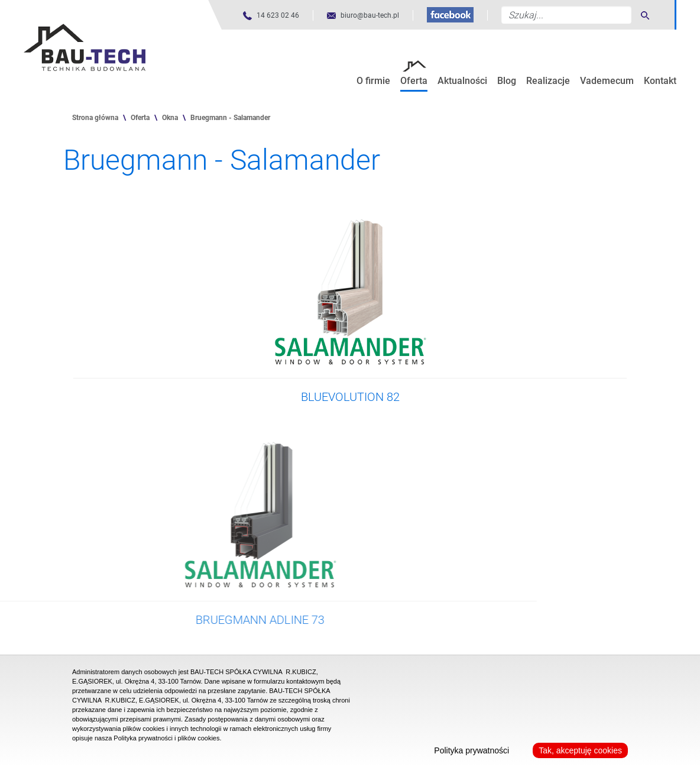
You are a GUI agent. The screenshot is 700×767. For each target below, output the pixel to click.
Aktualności (462, 81)
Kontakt (660, 81)
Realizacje (548, 81)
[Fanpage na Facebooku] (450, 15)
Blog (507, 81)
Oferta (414, 81)
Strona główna (95, 118)
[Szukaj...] (566, 15)
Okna (170, 118)
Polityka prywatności (471, 750)
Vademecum (607, 81)
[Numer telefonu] (271, 16)
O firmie (373, 81)
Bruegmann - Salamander (230, 118)
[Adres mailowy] (363, 16)
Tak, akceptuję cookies (580, 750)
